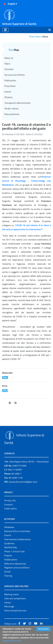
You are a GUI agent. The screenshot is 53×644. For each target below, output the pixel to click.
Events (8, 92)
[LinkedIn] (15, 403)
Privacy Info (10, 500)
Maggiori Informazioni (12, 641)
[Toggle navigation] (5, 30)
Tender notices (11, 108)
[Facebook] (10, 403)
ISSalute (8, 97)
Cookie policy (10, 508)
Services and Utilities (14, 75)
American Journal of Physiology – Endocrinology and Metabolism (26, 181)
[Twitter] (4, 403)
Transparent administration (18, 103)
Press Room (35, 36)
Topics (7, 64)
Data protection (12, 114)
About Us (9, 58)
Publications (10, 80)
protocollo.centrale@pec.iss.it (23, 482)
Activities (9, 69)
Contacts (8, 505)
